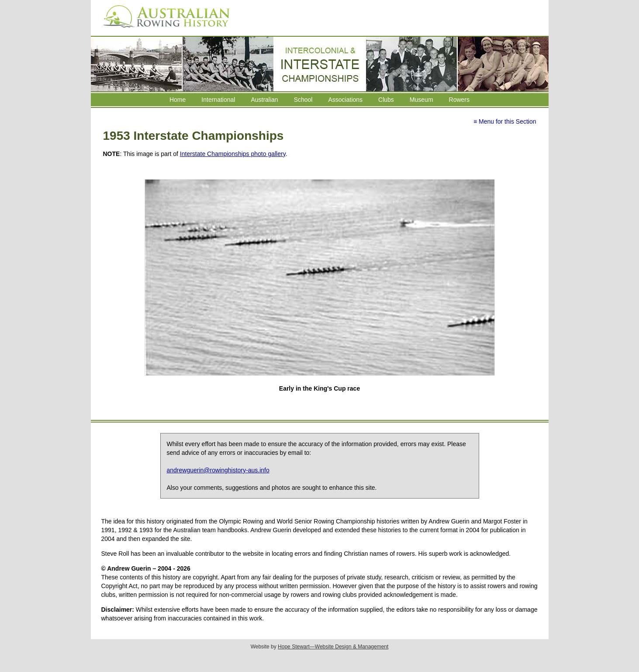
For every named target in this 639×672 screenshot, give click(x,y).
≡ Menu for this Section (505, 121)
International (218, 100)
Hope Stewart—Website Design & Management (333, 647)
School (303, 100)
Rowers (459, 100)
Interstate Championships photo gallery (233, 154)
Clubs (386, 100)
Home (178, 100)
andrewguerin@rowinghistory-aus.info (218, 470)
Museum (421, 100)
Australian (264, 100)
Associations (345, 100)
